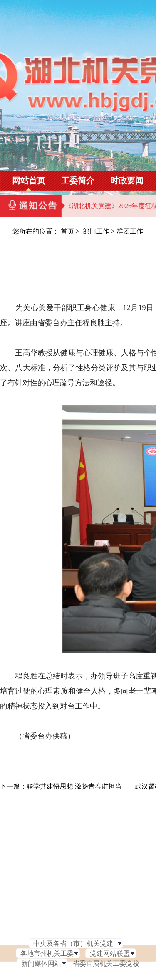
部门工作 (96, 231)
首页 (67, 231)
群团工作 (130, 231)
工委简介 (78, 181)
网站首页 (29, 181)
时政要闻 (127, 181)
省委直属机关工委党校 (106, 964)
